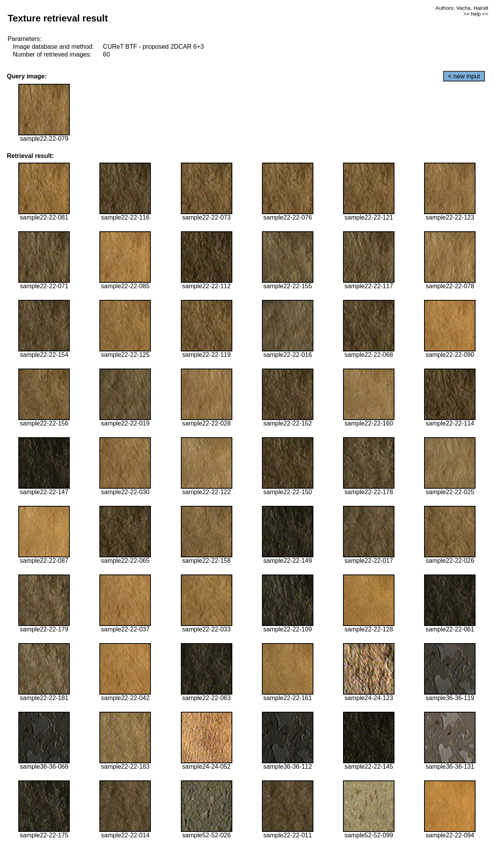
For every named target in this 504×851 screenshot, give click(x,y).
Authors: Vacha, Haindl (462, 8)
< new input (464, 76)
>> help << (476, 14)
